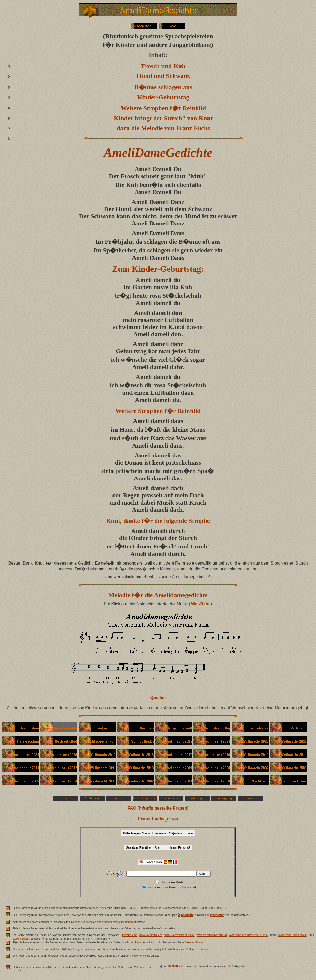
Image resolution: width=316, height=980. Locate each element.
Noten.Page (134, 943)
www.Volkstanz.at (23, 939)
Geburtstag (181, 269)
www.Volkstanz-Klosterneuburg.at (249, 935)
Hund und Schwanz (163, 76)
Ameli (143, 169)
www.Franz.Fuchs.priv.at (292, 935)
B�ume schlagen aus (163, 87)
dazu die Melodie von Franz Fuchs (163, 128)
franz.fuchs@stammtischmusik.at (116, 922)
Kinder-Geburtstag (163, 97)
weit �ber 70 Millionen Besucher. (211, 970)
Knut (113, 521)
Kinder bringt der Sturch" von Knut (163, 118)
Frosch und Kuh (163, 66)
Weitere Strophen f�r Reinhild (163, 108)
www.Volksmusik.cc (151, 935)
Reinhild (189, 411)
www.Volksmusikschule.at (212, 935)
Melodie (119, 595)
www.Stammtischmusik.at (179, 935)
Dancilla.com (130, 935)
